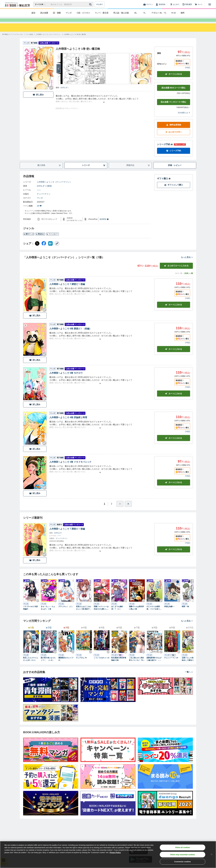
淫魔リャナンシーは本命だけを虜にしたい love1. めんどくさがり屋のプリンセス (101, 613)
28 (39, 211)
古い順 (179, 278)
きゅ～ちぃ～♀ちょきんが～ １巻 (48, 613)
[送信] (91, 4)
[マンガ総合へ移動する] (30, 39)
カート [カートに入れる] (174, 310)
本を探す (100, 4)
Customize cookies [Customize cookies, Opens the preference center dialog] (183, 862)
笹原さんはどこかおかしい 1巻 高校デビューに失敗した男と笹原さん (84, 613)
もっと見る (187, 262)
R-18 (174, 13)
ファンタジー (52, 239)
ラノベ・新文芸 (102, 13)
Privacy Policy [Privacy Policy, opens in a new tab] (115, 853)
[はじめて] (175, 4)
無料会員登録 (174, 130)
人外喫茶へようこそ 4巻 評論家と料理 (68, 422)
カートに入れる (174, 79)
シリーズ (94, 170)
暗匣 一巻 (185, 611)
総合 (33, 13)
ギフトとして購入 (174, 190)
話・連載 (57, 13)
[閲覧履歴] (187, 4)
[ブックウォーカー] (17, 4)
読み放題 (44, 13)
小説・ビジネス (83, 13)
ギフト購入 (164, 183)
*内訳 (188, 73)
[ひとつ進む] (120, 509)
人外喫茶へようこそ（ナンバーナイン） (54, 187)
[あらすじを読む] (104, 104)
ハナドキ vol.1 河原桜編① (30, 613)
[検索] (91, 4)
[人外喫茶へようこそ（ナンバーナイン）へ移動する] (48, 39)
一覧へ (189, 677)
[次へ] (58, 74)
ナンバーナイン (44, 199)
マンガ (69, 13)
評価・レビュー (175, 170)
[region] (108, 855)
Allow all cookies (182, 847)
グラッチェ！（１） (66, 611)
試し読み (38, 100)
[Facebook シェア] (44, 248)
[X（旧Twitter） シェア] (37, 248)
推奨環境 (104, 224)
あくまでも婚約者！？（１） (117, 613)
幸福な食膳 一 (169, 611)
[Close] (212, 854)
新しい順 (188, 278)
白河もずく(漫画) (44, 191)
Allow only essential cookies (183, 855)
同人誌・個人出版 (121, 13)
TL (144, 13)
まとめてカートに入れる (176, 271)
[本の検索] (41, 4)
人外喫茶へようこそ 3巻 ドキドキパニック (70, 467)
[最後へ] (128, 509)
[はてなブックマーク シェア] (50, 248)
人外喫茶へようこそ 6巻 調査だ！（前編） (70, 334)
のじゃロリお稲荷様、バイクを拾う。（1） (154, 613)
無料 (183, 13)
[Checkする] (51, 93)
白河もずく (65, 93)
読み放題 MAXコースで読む (174, 93)
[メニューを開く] (210, 4)
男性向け (40, 239)
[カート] (199, 4)
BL (136, 13)
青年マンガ (29, 239)
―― (39, 195)
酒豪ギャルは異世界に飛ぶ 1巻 (136, 613)
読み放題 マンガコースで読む (174, 107)
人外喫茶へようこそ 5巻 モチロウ (66, 378)
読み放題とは (184, 118)
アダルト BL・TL (159, 13)
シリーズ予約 (165, 149)
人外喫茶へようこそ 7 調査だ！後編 (67, 289)
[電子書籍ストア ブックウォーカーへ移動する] (13, 39)
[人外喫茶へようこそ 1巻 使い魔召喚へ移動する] (75, 39)
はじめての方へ (174, 137)
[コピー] (57, 248)
